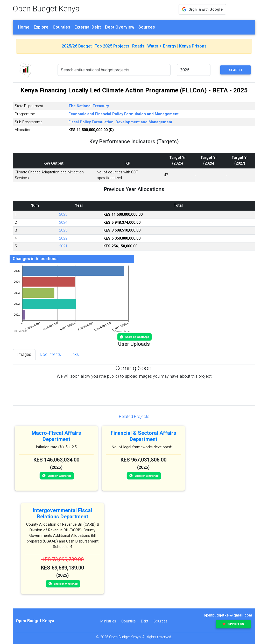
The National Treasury (89, 106)
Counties (61, 27)
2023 (63, 230)
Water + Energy (162, 46)
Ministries (108, 621)
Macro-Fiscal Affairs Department (56, 436)
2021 (63, 246)
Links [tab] (74, 354)
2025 (63, 215)
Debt (145, 621)
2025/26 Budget (77, 46)
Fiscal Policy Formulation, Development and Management (120, 122)
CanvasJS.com (122, 331)
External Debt (88, 27)
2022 (63, 238)
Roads (138, 46)
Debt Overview (120, 27)
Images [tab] (24, 354)
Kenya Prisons (193, 46)
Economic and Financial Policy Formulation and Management (124, 114)
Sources (147, 27)
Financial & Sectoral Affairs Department (143, 436)
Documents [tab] (50, 354)
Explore (41, 27)
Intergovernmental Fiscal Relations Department (62, 513)
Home (24, 27)
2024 (63, 223)
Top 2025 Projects (112, 46)
